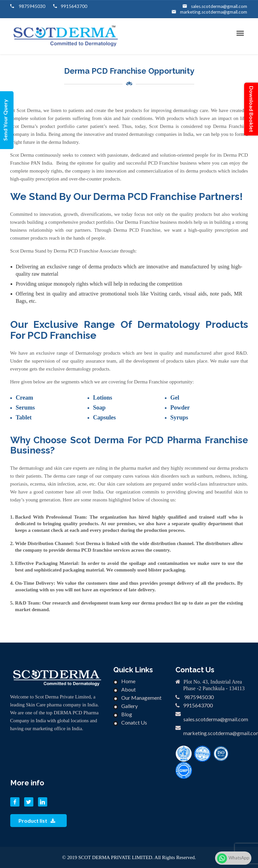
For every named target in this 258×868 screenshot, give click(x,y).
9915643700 (74, 6)
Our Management (141, 698)
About (129, 689)
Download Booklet (252, 109)
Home (128, 681)
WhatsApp (233, 858)
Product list (37, 821)
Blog (127, 714)
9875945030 (32, 6)
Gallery (129, 706)
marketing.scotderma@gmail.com (215, 12)
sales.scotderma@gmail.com (220, 6)
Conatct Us (134, 722)
